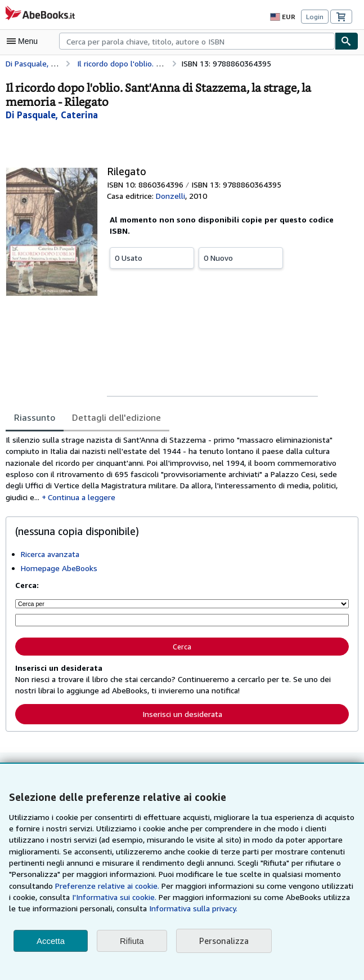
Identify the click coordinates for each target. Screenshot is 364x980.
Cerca (182, 647)
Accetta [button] (51, 941)
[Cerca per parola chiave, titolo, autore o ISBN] (182, 622)
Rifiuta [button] (132, 941)
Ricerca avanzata (51, 556)
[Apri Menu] (25, 41)
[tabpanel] (177, 470)
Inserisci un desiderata (182, 715)
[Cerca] (347, 41)
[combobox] (197, 41)
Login (315, 16)
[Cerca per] (182, 605)
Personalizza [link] (223, 941)
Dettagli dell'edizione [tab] (112, 417)
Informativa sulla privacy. (84, 908)
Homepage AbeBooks (59, 570)
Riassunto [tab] (34, 417)
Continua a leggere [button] (59, 499)
